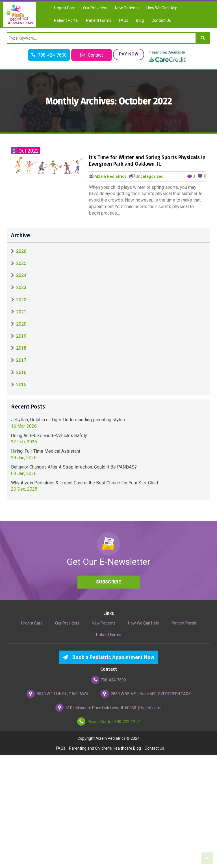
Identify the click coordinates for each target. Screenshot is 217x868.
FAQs (124, 20)
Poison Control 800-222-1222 (108, 722)
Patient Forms (99, 20)
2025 (21, 263)
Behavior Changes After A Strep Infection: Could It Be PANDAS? (74, 467)
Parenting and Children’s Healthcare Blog (105, 748)
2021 (21, 312)
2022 (21, 300)
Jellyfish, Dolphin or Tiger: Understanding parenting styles (68, 420)
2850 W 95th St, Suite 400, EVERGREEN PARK (146, 694)
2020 (21, 324)
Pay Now (129, 54)
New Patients (127, 8)
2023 (21, 287)
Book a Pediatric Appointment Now (108, 657)
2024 (21, 276)
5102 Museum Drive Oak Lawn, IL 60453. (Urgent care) (108, 708)
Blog (140, 20)
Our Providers (95, 8)
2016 (21, 372)
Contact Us (161, 20)
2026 (21, 251)
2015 (21, 385)
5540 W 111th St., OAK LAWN (57, 694)
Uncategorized (149, 176)
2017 (21, 360)
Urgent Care (65, 8)
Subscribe (108, 582)
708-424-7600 (109, 680)
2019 (21, 336)
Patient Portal (66, 20)
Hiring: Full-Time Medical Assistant (46, 451)
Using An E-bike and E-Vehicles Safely (49, 436)
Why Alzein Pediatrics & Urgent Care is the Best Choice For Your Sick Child (84, 483)
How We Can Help (162, 8)
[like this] (200, 176)
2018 (21, 348)
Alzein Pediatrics (110, 176)
